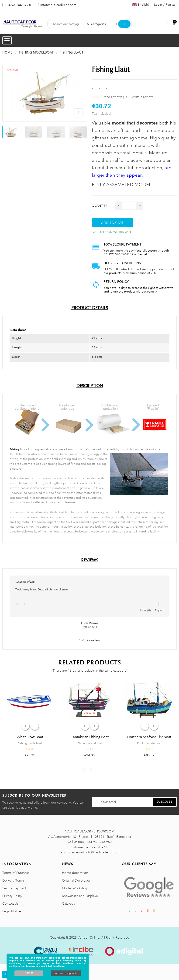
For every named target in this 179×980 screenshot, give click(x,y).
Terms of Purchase (16, 873)
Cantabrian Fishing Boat (89, 737)
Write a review (142, 97)
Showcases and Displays (80, 896)
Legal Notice (12, 911)
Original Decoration (77, 880)
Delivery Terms (13, 880)
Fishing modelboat (30, 743)
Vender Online (88, 937)
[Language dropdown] (141, 5)
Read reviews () (115, 97)
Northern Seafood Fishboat (149, 737)
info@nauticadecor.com (58, 5)
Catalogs (68, 903)
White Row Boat (30, 737)
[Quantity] (129, 206)
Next (93, 770)
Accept (29, 973)
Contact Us (10, 903)
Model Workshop (75, 888)
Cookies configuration (66, 973)
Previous (86, 770)
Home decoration (75, 873)
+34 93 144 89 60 (18, 5)
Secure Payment (14, 888)
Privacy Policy (12, 896)
